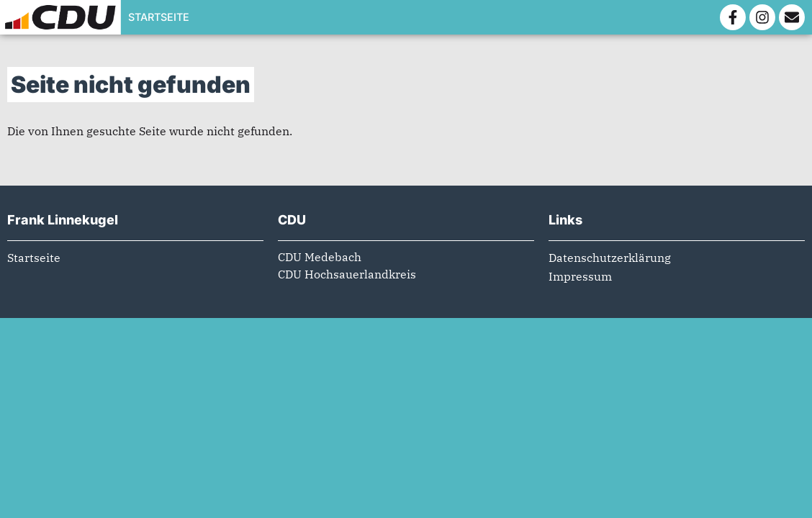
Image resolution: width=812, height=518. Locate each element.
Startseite (159, 17)
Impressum (580, 285)
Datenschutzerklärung (610, 266)
